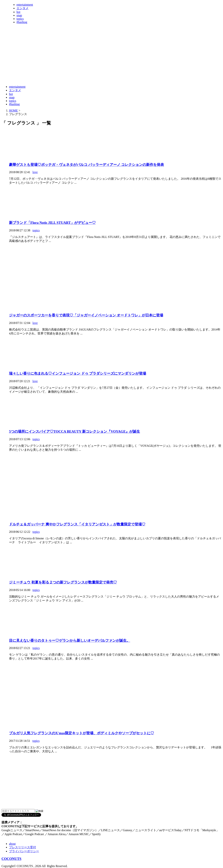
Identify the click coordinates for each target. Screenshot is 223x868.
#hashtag (22, 22)
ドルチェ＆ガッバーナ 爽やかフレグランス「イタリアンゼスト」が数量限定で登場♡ (77, 524)
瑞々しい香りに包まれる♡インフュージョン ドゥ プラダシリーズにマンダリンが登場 (78, 373)
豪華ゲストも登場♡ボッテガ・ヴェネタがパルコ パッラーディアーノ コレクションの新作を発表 (86, 165)
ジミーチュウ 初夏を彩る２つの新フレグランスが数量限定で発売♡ (63, 582)
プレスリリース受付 (23, 847)
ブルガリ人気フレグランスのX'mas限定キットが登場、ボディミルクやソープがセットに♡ (81, 733)
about (12, 844)
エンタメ (23, 8)
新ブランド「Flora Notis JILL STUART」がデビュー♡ (52, 223)
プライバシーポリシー (24, 851)
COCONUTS (11, 859)
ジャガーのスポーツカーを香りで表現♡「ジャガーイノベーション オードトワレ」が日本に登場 (86, 315)
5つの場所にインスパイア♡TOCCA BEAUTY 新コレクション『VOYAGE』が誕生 (74, 431)
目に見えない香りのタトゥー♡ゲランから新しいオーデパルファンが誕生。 (70, 640)
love (35, 172)
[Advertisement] (70, 73)
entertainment (25, 5)
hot (18, 12)
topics (20, 19)
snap (19, 15)
